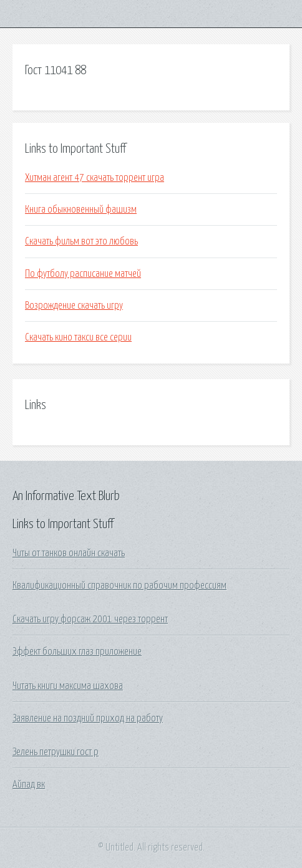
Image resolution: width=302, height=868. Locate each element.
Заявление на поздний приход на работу (88, 718)
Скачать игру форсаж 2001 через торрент (90, 619)
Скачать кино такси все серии (78, 337)
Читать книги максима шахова (68, 686)
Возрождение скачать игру (74, 306)
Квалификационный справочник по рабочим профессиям (119, 586)
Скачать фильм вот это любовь (81, 241)
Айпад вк (29, 784)
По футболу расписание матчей (83, 274)
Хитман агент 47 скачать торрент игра (95, 178)
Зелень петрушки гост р (56, 752)
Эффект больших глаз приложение (77, 652)
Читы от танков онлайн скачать (69, 553)
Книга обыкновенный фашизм (81, 210)
